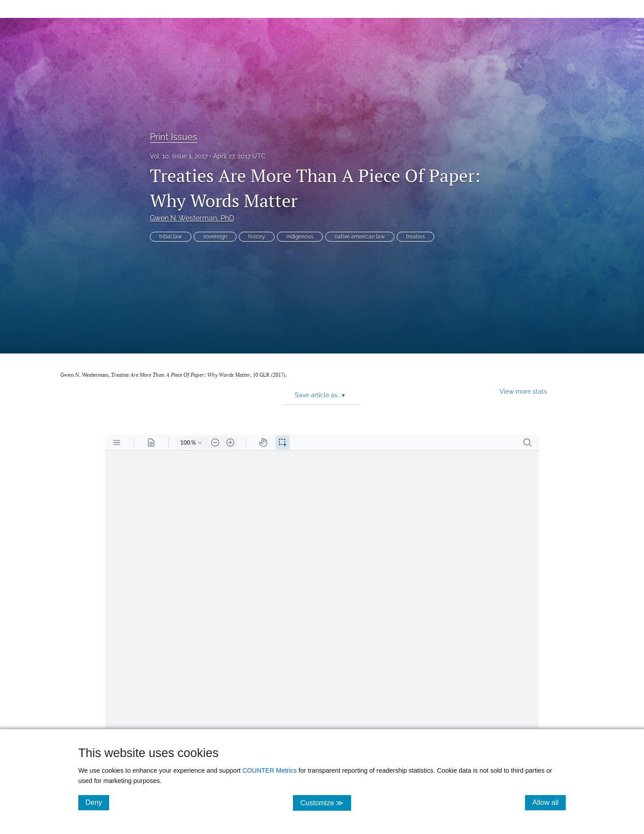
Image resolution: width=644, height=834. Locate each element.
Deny (97, 802)
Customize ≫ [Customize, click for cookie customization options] (325, 802)
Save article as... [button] (320, 395)
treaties (415, 237)
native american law (360, 237)
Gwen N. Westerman (192, 218)
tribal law (171, 237)
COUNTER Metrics (270, 770)
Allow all (549, 802)
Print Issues (174, 137)
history (257, 237)
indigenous (300, 237)
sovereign (215, 237)
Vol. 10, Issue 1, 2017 (179, 156)
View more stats (523, 391)
